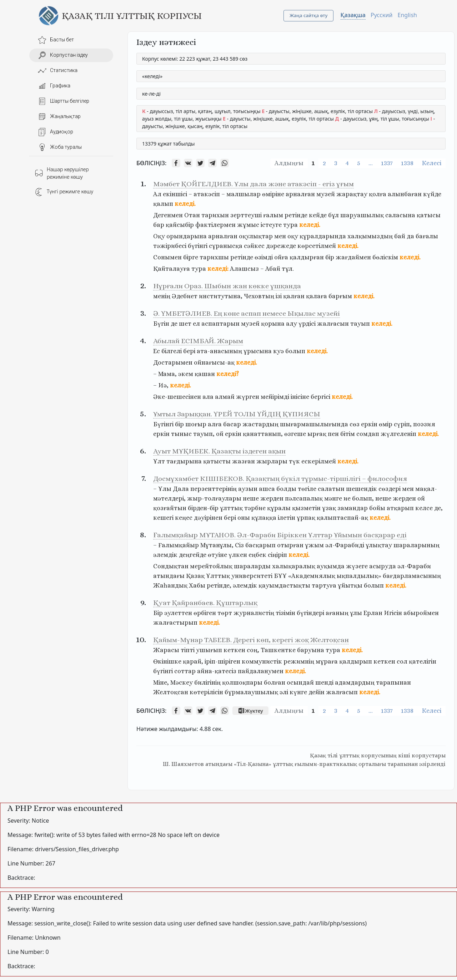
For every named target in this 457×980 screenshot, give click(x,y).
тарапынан (393, 682)
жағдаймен (353, 257)
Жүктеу (250, 711)
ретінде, (219, 585)
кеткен (234, 650)
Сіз (239, 545)
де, (438, 508)
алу (292, 324)
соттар (185, 671)
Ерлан (373, 613)
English (407, 15)
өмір (386, 424)
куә (278, 351)
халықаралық (294, 566)
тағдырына (184, 461)
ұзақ (329, 508)
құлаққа (264, 518)
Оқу (159, 236)
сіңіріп (277, 555)
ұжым (314, 545)
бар (159, 225)
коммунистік (262, 661)
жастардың (260, 424)
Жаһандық (170, 585)
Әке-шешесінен (177, 397)
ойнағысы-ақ (214, 362)
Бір (158, 613)
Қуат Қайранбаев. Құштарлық (205, 603)
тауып (360, 324)
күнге (298, 692)
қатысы (429, 215)
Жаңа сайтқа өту (309, 15)
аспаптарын (220, 324)
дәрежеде (281, 246)
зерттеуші (246, 215)
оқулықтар (256, 236)
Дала (181, 489)
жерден (272, 498)
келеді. (185, 204)
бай (400, 236)
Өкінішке (167, 661)
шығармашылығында (314, 424)
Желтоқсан (171, 692)
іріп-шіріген (222, 661)
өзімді (264, 257)
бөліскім (385, 257)
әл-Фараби (414, 566)
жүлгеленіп (398, 434)
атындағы (169, 576)
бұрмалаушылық (251, 692)
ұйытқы (350, 585)
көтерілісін (206, 692)
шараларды (252, 566)
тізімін (285, 613)
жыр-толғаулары (214, 498)
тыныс (181, 434)
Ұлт (159, 461)
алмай (225, 397)
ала (208, 397)
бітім (348, 434)
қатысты (217, 461)
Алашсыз (244, 269)
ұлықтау (379, 545)
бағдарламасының (412, 576)
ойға (281, 257)
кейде (318, 215)
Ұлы (165, 489)
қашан (205, 374)
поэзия (424, 424)
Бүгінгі (163, 424)
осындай (300, 682)
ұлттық (231, 508)
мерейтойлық (211, 566)
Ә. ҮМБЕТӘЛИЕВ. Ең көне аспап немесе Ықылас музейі (247, 313)
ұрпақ (306, 518)
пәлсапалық (304, 498)
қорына (273, 324)
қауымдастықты (284, 585)
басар (232, 424)
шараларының (416, 545)
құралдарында (323, 236)
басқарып (260, 545)
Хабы (197, 585)
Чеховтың (259, 296)
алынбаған (405, 194)
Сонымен (167, 257)
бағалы (427, 236)
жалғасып (342, 692)
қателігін (423, 661)
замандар (353, 508)
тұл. (288, 269)
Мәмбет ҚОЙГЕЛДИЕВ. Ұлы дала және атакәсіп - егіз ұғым (253, 184)
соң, (253, 650)
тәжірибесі (170, 246)
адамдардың (355, 682)
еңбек (257, 555)
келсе (424, 508)
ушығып (209, 650)
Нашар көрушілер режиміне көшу (62, 173)
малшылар (243, 194)
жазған (243, 461)
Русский (381, 15)
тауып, (204, 434)
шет (185, 324)
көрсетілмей (317, 246)
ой (220, 434)
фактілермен (215, 225)
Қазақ (195, 576)
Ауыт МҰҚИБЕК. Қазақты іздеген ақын (219, 451)
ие (347, 498)
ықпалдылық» (359, 576)
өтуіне (217, 555)
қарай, (193, 661)
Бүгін (161, 324)
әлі (284, 692)
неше (251, 498)
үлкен (238, 555)
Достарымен (173, 362)
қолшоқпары (242, 682)
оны (244, 518)
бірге (191, 257)
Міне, (161, 682)
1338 (407, 163)
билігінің (207, 682)
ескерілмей (319, 461)
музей (326, 194)
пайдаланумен (261, 671)
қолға (378, 194)
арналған (300, 194)
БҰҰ (280, 576)
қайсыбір (180, 225)
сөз (355, 424)
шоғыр (196, 424)
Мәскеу (182, 682)
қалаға (317, 296)
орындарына (187, 236)
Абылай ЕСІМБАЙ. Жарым (198, 341)
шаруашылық (362, 215)
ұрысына (258, 351)
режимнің (299, 661)
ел (196, 324)
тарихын (215, 215)
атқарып (400, 508)
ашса (267, 489)
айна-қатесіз (217, 671)
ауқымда (331, 566)
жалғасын (333, 324)
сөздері (390, 489)
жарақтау (352, 194)
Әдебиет (185, 296)
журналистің (254, 613)
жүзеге (357, 566)
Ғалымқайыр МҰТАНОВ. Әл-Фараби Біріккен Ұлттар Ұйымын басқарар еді (280, 535)
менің (162, 296)
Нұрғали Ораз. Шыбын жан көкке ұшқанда (227, 286)
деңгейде (193, 555)
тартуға (324, 585)
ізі (279, 296)
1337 (387, 163)
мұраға (327, 661)
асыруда (383, 566)
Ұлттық (218, 576)
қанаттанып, (263, 434)
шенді (324, 682)
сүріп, (403, 424)
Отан (192, 215)
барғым (340, 296)
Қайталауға (172, 269)
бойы (377, 508)
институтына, (221, 296)
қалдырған (307, 257)
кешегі (163, 518)
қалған (294, 296)
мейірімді (275, 397)
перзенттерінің (214, 489)
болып (295, 351)
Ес (157, 351)
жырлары (272, 461)
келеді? (228, 374)
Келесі (431, 163)
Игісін (393, 613)
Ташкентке (278, 650)
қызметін (306, 508)
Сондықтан (171, 566)
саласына (400, 215)
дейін (317, 692)
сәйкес (254, 246)
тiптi (188, 650)
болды (286, 489)
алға (215, 424)
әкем (186, 374)
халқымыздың (370, 236)
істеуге (271, 225)
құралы (279, 508)
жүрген (248, 397)
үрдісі (307, 324)
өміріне (273, 194)
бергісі (320, 397)
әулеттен (178, 613)
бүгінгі (198, 246)
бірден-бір (203, 508)
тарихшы (214, 257)
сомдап (368, 434)
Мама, (167, 374)
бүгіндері (310, 613)
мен (280, 236)
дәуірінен (208, 518)
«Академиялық (312, 576)
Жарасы (166, 650)
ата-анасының (219, 351)
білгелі (172, 351)
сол (402, 661)
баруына (311, 650)
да (410, 236)
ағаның (337, 613)
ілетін (287, 518)
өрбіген (205, 613)
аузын (248, 489)
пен (333, 434)
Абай (273, 269)
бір (330, 257)
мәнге (333, 498)
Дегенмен (168, 215)
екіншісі (175, 194)
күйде (432, 194)
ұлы (356, 613)
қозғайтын (170, 508)
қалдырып (356, 661)
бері (189, 351)
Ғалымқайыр (179, 545)
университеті (252, 576)
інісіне (300, 397)
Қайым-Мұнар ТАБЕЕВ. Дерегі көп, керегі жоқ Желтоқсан (251, 640)
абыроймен (421, 613)
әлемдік (165, 555)
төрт (225, 613)
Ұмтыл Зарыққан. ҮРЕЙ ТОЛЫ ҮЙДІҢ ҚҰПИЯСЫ (237, 414)
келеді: (218, 269)
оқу (293, 236)
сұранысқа (226, 246)
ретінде (296, 215)
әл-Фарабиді (345, 545)
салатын (331, 489)
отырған (290, 545)
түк (294, 461)
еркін (369, 424)
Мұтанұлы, (217, 545)
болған (275, 682)
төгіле (307, 489)
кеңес (184, 518)
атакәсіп (207, 194)
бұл (333, 215)
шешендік (361, 489)
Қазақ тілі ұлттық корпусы (132, 16)
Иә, (163, 385)
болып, (363, 498)
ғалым (273, 215)
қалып (163, 204)
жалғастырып (175, 623)
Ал (157, 194)
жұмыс (248, 225)
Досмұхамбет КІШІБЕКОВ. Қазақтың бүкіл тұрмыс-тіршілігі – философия (280, 479)
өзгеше (295, 434)
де (174, 324)
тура (290, 225)
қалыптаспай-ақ (342, 518)
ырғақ (317, 434)
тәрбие (255, 508)
